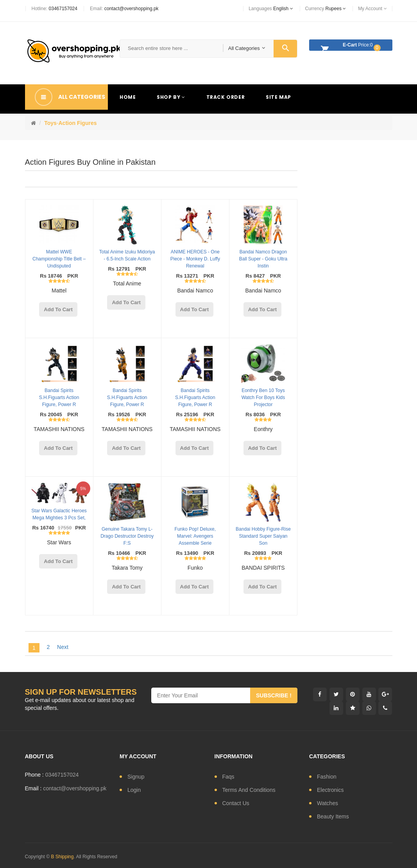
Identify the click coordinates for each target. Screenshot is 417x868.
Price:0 (349, 46)
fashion (327, 777)
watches (328, 803)
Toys (50, 123)
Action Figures (77, 123)
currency (326, 9)
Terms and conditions (249, 790)
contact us (236, 803)
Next (63, 647)
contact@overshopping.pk (132, 9)
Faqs (228, 777)
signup (136, 777)
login (134, 790)
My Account (372, 9)
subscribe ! (274, 695)
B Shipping (62, 857)
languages (271, 9)
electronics (330, 790)
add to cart (58, 309)
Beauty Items (333, 816)
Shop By (171, 97)
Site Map (278, 97)
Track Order (226, 97)
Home (128, 97)
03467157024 (63, 9)
